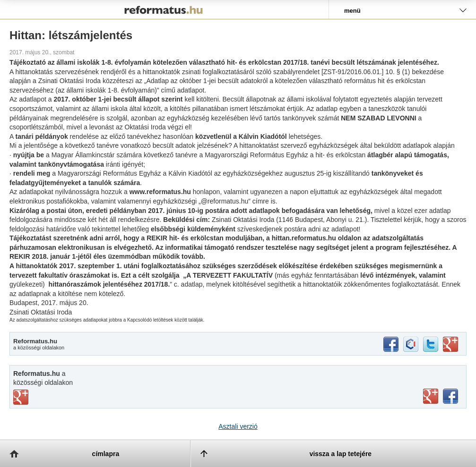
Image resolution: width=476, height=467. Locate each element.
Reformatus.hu (164, 9)
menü (352, 11)
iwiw (411, 344)
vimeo (21, 397)
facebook (391, 344)
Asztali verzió (238, 426)
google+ (450, 344)
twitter (431, 344)
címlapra (106, 454)
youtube (431, 396)
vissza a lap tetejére (341, 454)
